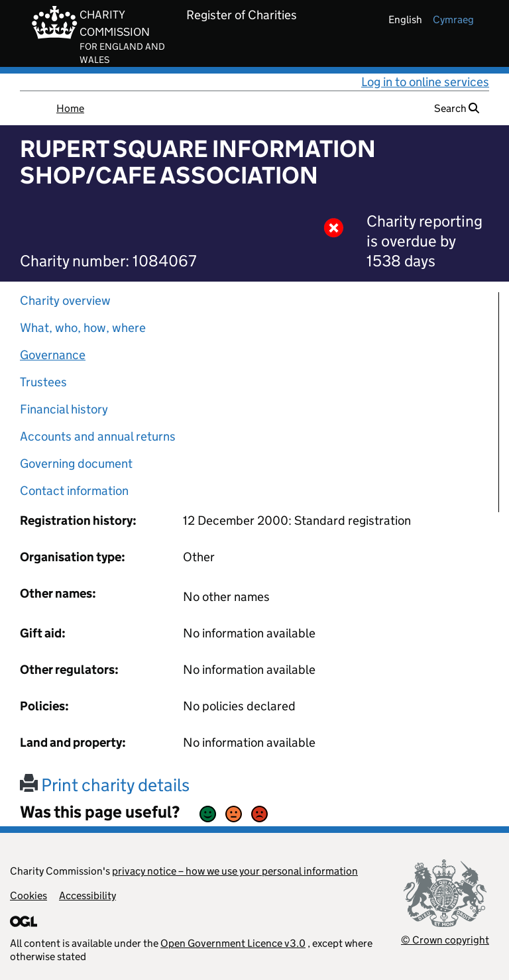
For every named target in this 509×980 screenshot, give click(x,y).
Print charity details (105, 785)
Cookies (28, 896)
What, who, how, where (83, 328)
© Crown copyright (445, 940)
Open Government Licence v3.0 (233, 943)
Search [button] (457, 108)
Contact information (74, 491)
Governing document (76, 463)
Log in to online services (425, 82)
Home (70, 108)
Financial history (64, 409)
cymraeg (453, 20)
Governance (53, 355)
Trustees (43, 382)
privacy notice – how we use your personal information (235, 871)
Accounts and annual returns (98, 436)
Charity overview (65, 300)
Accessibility (87, 896)
